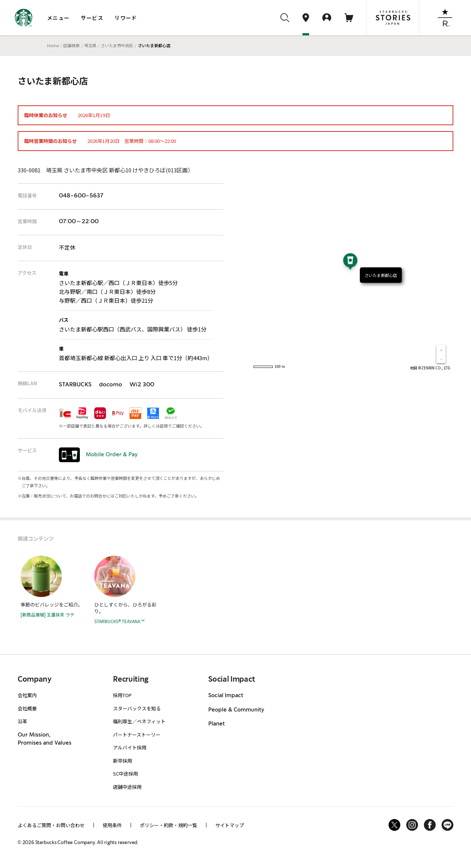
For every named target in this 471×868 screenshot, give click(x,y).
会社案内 (27, 695)
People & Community (236, 710)
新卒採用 (123, 761)
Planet (217, 724)
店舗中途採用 (127, 787)
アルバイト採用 (130, 747)
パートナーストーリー (137, 735)
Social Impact (226, 696)
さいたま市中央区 (117, 45)
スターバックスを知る (137, 708)
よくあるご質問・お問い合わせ (51, 825)
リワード (126, 18)
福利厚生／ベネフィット (139, 721)
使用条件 (112, 825)
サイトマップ (230, 825)
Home (53, 45)
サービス (92, 18)
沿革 (22, 721)
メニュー (59, 18)
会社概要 (27, 708)
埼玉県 (90, 45)
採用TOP (122, 695)
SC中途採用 (125, 774)
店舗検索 (71, 45)
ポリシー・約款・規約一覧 (169, 825)
